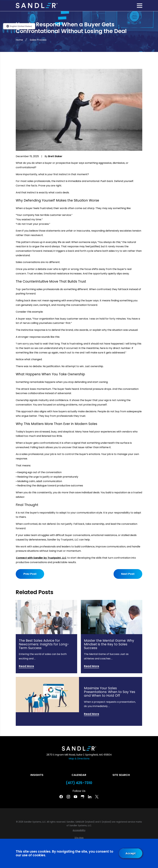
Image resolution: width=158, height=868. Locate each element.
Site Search (121, 775)
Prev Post (30, 574)
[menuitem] (79, 830)
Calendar (79, 775)
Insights (37, 775)
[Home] (37, 6)
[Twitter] (97, 797)
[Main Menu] (140, 6)
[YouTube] (75, 797)
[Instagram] (68, 797)
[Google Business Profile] (83, 797)
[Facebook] (61, 797)
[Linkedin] (90, 797)
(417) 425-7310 (79, 783)
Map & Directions (79, 759)
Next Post (128, 574)
